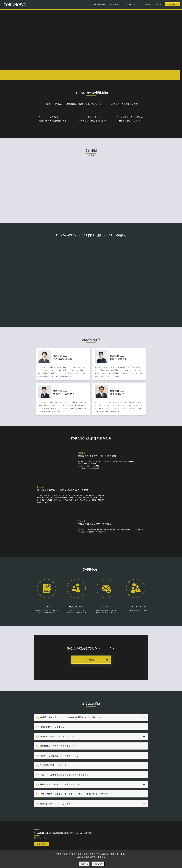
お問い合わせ (42, 844)
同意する (84, 864)
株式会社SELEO (43, 833)
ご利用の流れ (130, 4)
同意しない (98, 864)
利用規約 (37, 836)
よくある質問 (144, 4)
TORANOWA (15, 5)
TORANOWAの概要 (98, 4)
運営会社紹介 (115, 4)
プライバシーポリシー (42, 838)
